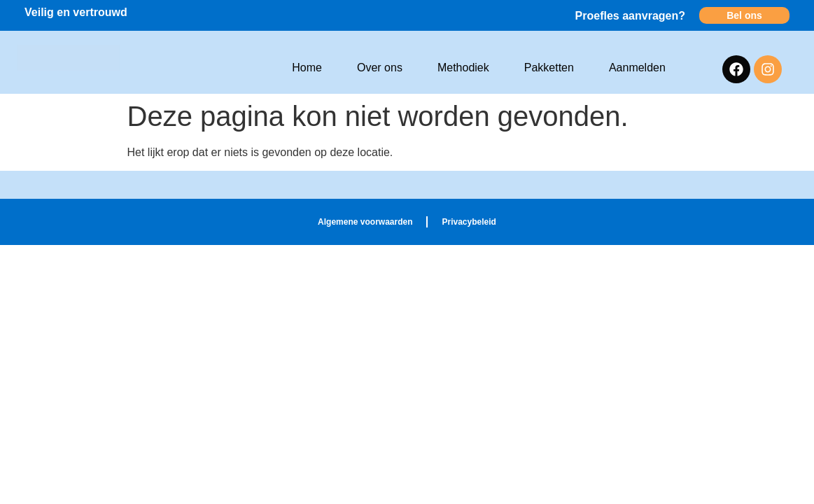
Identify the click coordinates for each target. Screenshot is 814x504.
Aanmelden (637, 68)
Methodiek (463, 68)
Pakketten (549, 68)
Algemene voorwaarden (365, 222)
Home (307, 68)
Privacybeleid (469, 222)
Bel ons (744, 15)
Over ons (380, 68)
